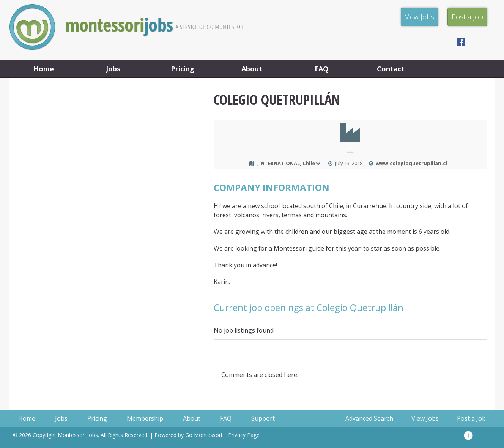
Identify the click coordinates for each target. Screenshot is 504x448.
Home (44, 69)
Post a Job (471, 418)
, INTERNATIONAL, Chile (289, 163)
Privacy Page (244, 435)
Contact (391, 69)
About (252, 69)
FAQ (321, 69)
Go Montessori (204, 435)
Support (263, 418)
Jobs (113, 69)
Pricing (183, 69)
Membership (145, 418)
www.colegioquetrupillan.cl (411, 163)
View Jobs (425, 418)
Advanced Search (369, 418)
